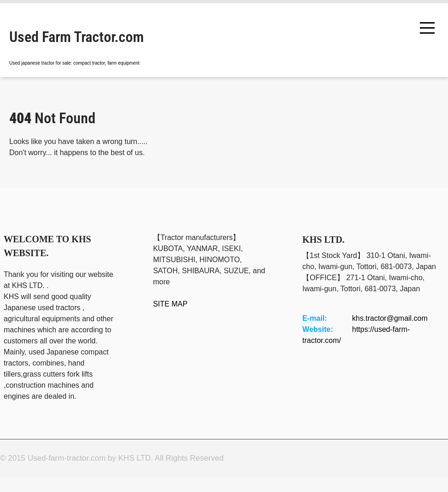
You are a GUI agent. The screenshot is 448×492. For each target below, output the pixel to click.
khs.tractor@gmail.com (390, 318)
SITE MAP (170, 304)
